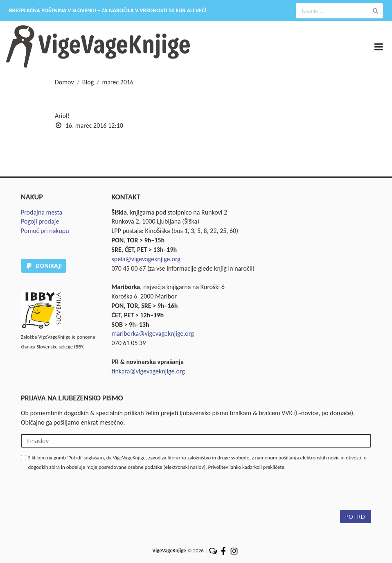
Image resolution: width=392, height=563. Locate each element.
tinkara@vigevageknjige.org (148, 371)
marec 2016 (118, 82)
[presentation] (83, 494)
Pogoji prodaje (40, 221)
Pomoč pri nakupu (45, 231)
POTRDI (356, 517)
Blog (88, 82)
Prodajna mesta (42, 212)
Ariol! (62, 116)
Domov (64, 82)
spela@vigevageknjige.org (146, 259)
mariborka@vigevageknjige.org (153, 334)
